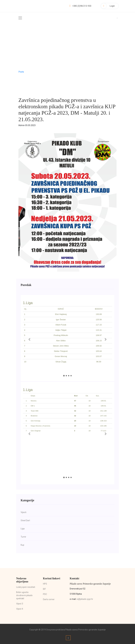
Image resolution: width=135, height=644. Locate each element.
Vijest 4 (20, 609)
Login (108, 6)
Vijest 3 (20, 604)
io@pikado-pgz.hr (85, 599)
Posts (21, 72)
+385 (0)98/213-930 (80, 6)
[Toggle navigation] (20, 18)
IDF (44, 589)
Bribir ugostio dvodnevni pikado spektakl (24, 595)
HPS (45, 584)
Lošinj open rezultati (26, 587)
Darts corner (49, 599)
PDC (45, 594)
